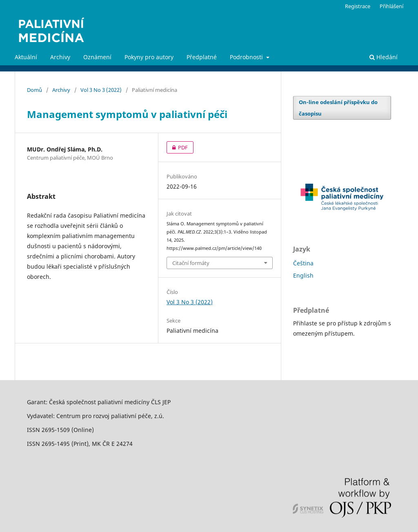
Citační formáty (191, 263)
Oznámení (97, 57)
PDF (177, 147)
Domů (34, 90)
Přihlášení (391, 6)
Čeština (303, 263)
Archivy (60, 57)
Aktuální (26, 57)
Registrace (358, 6)
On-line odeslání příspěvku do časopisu (338, 108)
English (303, 275)
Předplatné (202, 57)
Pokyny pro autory (149, 57)
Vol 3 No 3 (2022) (101, 90)
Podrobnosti (247, 57)
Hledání (384, 57)
